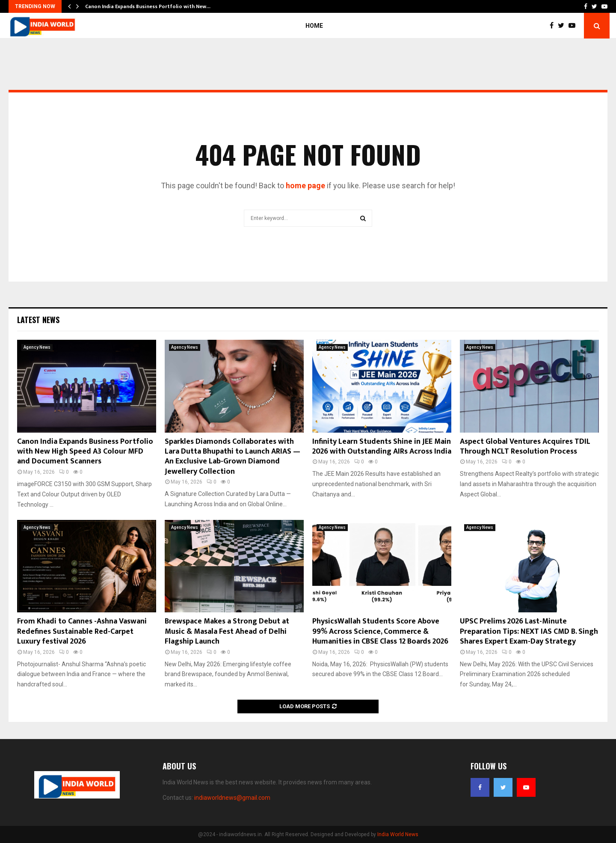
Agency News (37, 347)
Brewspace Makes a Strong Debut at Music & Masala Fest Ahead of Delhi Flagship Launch (227, 631)
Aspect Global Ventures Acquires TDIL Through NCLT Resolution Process (525, 447)
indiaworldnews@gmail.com (232, 798)
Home (314, 26)
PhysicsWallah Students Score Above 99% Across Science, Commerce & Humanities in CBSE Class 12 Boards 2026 (380, 631)
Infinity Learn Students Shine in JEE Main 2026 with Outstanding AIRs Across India (382, 447)
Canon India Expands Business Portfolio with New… (148, 6)
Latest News (38, 320)
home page (305, 186)
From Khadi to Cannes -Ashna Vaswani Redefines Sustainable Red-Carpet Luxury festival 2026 (82, 631)
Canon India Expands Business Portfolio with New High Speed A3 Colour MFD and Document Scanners (85, 452)
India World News (398, 834)
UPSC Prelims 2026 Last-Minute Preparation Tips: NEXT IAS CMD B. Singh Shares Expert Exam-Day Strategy (529, 631)
